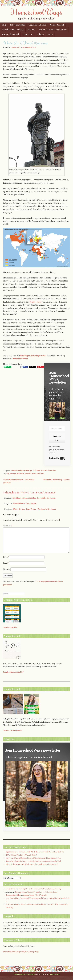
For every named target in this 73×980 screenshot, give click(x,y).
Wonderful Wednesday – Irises (56, 480)
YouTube (31, 30)
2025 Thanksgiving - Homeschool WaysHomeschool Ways (26, 898)
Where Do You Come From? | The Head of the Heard (34, 509)
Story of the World (10, 34)
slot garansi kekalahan (13, 895)
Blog (4, 25)
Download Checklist (10, 627)
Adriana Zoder (29, 48)
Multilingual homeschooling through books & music (34, 498)
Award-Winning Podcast (13, 30)
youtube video (36, 302)
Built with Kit (57, 458)
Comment (8, 526)
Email (6, 563)
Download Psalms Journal (12, 731)
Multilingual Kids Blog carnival (33, 356)
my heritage (28, 471)
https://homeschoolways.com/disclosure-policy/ (21, 952)
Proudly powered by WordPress (24, 974)
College (40, 34)
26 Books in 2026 (17, 25)
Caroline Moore (54, 974)
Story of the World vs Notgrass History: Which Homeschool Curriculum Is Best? (33, 858)
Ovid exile (36, 471)
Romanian (52, 471)
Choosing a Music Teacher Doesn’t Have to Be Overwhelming (39, 889)
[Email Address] (57, 428)
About (50, 34)
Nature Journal (57, 25)
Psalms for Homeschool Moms (53, 30)
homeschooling (17, 471)
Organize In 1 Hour (37, 25)
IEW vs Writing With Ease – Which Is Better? (21, 855)
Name (6, 557)
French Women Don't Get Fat (25, 503)
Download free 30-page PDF (13, 672)
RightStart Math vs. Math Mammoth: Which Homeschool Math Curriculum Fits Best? (35, 852)
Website (7, 569)
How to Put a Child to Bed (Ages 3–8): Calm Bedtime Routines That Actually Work (33, 861)
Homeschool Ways (37, 12)
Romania (44, 471)
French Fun (28, 34)
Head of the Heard (20, 359)
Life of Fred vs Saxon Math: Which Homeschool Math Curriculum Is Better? (32, 864)
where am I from (38, 474)
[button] (57, 411)
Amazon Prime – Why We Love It (35, 895)
